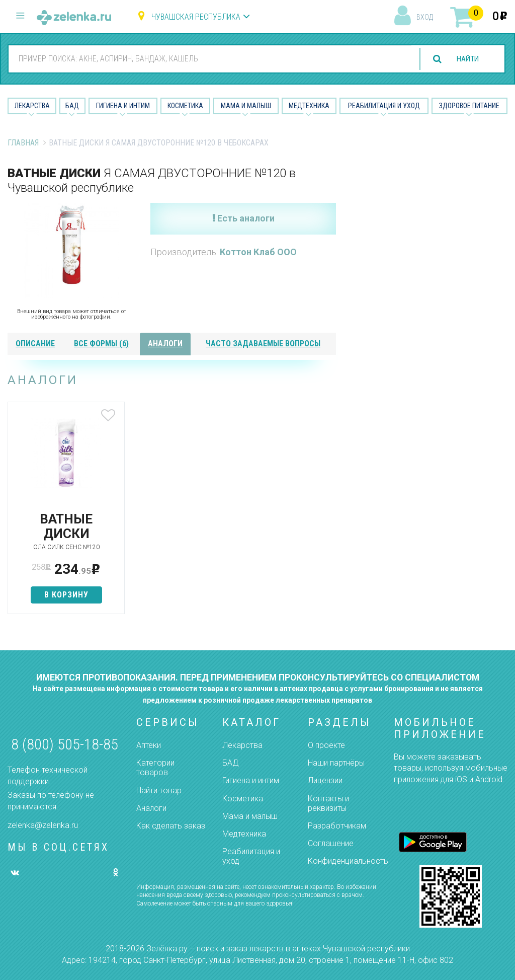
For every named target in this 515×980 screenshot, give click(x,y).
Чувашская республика (196, 17)
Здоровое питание (469, 106)
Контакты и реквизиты (328, 803)
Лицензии (325, 780)
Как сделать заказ (171, 826)
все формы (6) (101, 344)
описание (35, 344)
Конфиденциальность (348, 861)
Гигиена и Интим (123, 106)
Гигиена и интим (251, 780)
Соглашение (331, 843)
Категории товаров (155, 768)
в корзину (62, 595)
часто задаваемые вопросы (263, 344)
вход (425, 17)
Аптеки (149, 745)
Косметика (185, 106)
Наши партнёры (336, 763)
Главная (23, 143)
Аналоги (151, 808)
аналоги (165, 344)
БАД (72, 106)
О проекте (326, 745)
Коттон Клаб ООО (258, 252)
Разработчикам (337, 826)
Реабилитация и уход (384, 106)
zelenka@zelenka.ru (43, 825)
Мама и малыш (246, 106)
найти (466, 59)
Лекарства (32, 106)
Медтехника (309, 106)
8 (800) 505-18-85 (65, 744)
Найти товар (159, 790)
